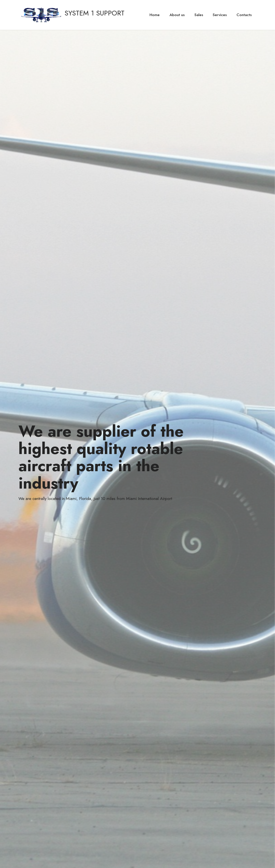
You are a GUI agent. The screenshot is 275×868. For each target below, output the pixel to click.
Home (155, 15)
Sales (199, 15)
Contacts (244, 15)
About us (177, 15)
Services (220, 15)
